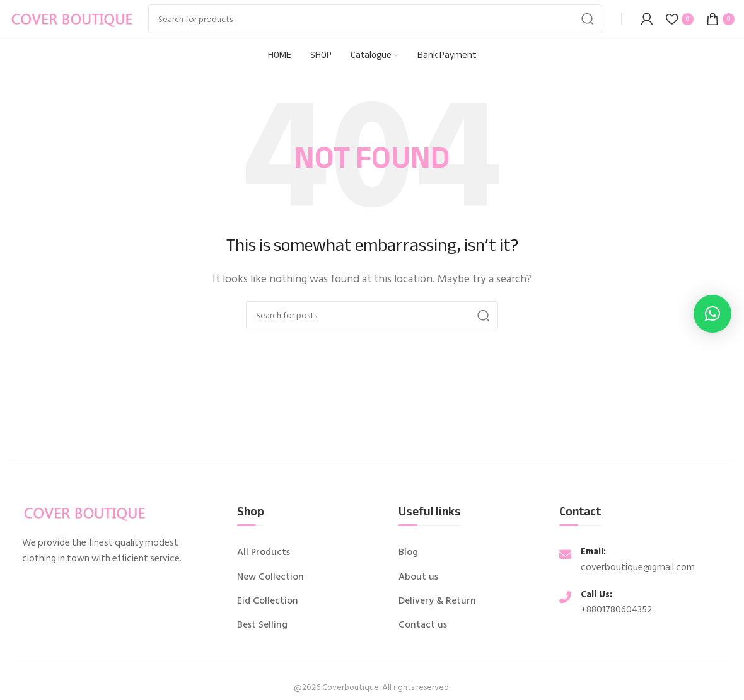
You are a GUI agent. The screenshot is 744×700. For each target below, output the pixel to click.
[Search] (375, 19)
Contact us (423, 625)
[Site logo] (73, 18)
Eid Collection (268, 601)
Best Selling (262, 625)
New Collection (270, 577)
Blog (408, 553)
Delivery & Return (437, 601)
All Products (264, 553)
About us (418, 577)
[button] (712, 314)
